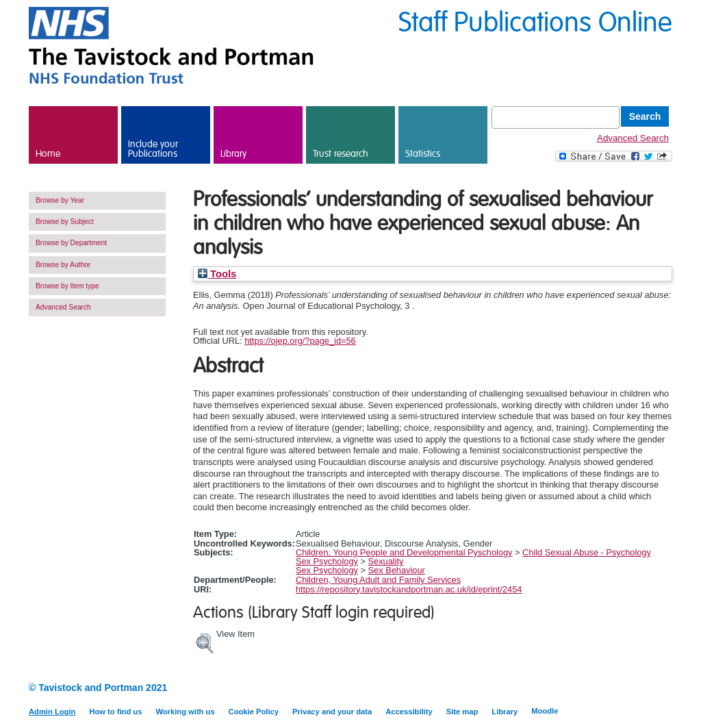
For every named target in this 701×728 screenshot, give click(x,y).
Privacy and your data (332, 712)
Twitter (664, 689)
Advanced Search (633, 138)
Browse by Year (60, 200)
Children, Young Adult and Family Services (378, 580)
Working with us (185, 712)
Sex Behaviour (397, 570)
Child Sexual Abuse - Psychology (587, 552)
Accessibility (409, 712)
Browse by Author (63, 265)
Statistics (423, 154)
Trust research (341, 154)
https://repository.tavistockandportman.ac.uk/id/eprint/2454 (409, 589)
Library (233, 154)
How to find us (115, 712)
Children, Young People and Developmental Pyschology (404, 552)
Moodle (545, 711)
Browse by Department (71, 243)
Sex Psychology (327, 561)
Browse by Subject (65, 222)
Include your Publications (153, 149)
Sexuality (386, 561)
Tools (217, 274)
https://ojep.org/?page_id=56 (300, 341)
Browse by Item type (67, 286)
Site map (462, 712)
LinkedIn (640, 689)
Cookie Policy (254, 712)
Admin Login (52, 712)
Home (48, 154)
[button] (205, 642)
